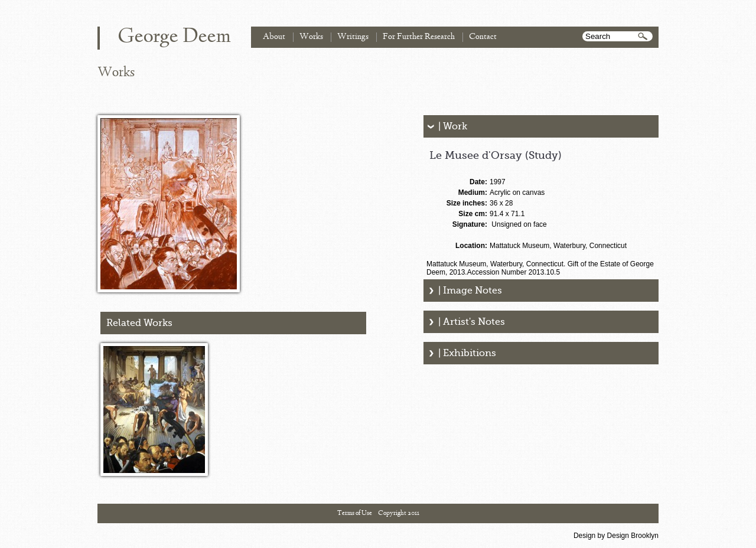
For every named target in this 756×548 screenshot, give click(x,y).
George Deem (174, 37)
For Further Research (419, 37)
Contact (483, 37)
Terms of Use (355, 513)
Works (311, 37)
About (274, 37)
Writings (353, 37)
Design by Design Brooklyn (616, 536)
